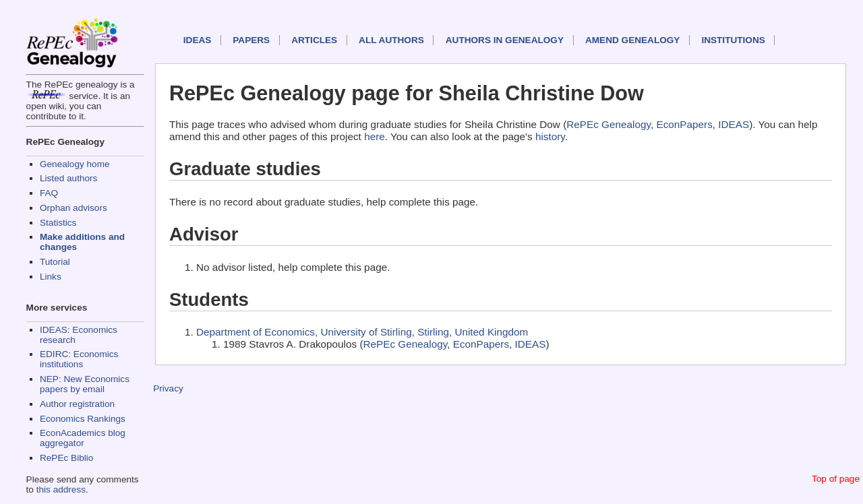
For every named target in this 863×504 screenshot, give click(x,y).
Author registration (77, 404)
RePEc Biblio (66, 458)
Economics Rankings (83, 419)
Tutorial (55, 262)
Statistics (58, 223)
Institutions (733, 40)
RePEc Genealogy (608, 124)
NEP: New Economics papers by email (85, 384)
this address (61, 490)
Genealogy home (75, 164)
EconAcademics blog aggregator (83, 438)
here (375, 136)
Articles (314, 40)
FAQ (49, 193)
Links (51, 277)
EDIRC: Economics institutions (79, 359)
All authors (391, 40)
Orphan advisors (73, 208)
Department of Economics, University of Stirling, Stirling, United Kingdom (362, 332)
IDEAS (198, 40)
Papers (251, 40)
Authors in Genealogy (505, 40)
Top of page (836, 479)
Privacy (168, 388)
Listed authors (68, 178)
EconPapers (684, 124)
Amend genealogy (632, 40)
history (550, 136)
